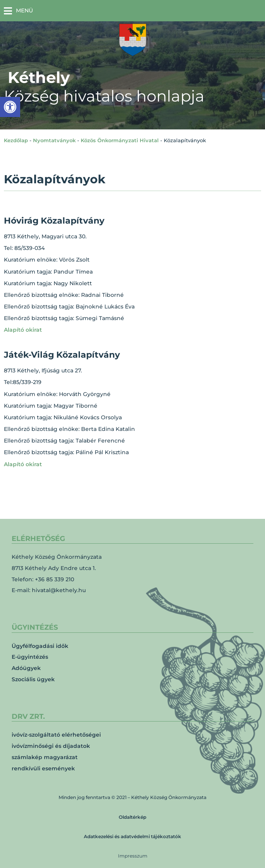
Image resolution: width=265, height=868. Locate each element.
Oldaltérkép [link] (132, 817)
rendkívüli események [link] (43, 768)
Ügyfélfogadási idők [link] (40, 646)
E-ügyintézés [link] (30, 657)
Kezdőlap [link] (16, 140)
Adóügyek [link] (26, 668)
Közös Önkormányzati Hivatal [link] (120, 140)
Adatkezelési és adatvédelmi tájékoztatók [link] (132, 836)
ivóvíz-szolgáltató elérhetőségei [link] (56, 735)
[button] (18, 11)
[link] (10, 107)
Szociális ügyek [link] (33, 679)
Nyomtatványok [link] (54, 140)
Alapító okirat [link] (23, 330)
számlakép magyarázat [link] (45, 757)
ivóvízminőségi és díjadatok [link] (51, 746)
